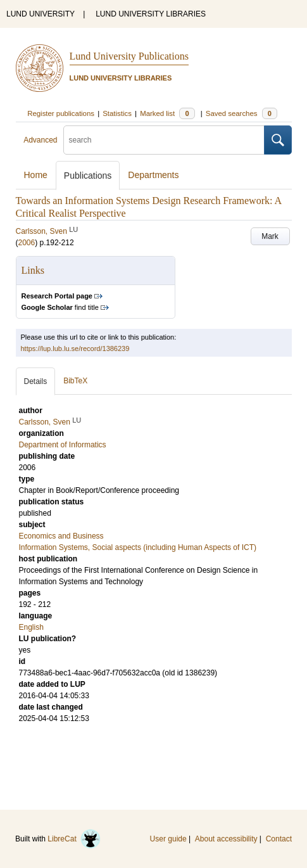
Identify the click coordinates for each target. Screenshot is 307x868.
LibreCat (74, 839)
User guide (168, 839)
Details (36, 381)
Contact (279, 839)
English (31, 627)
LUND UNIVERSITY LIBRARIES (151, 14)
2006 (27, 243)
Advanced (40, 140)
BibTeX (75, 381)
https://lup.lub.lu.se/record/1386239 (75, 348)
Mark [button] (270, 236)
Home (36, 175)
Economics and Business (61, 536)
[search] (164, 140)
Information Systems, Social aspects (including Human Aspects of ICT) (138, 547)
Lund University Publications (129, 56)
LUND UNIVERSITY (41, 14)
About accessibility (226, 839)
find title (60, 307)
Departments (153, 175)
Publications (88, 176)
